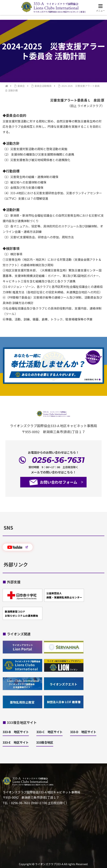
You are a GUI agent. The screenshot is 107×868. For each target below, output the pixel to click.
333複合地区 (45, 742)
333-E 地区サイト (16, 742)
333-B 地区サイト (16, 732)
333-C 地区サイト (49, 732)
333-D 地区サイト (83, 732)
